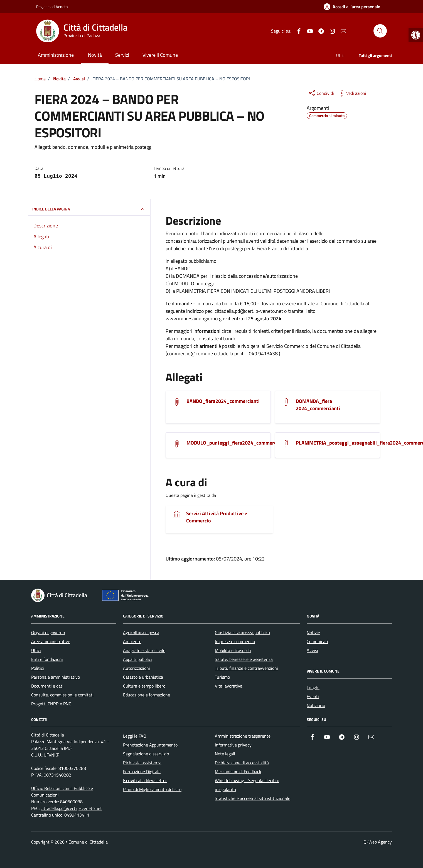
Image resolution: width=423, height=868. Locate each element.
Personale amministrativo (56, 677)
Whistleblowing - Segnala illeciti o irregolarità (247, 785)
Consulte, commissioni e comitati (62, 695)
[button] (416, 35)
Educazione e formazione (147, 695)
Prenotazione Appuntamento (150, 745)
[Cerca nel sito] (380, 31)
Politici (38, 668)
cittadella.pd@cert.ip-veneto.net (71, 808)
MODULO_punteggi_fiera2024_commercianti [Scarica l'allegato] (236, 443)
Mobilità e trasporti (233, 650)
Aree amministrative (51, 641)
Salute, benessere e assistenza (244, 659)
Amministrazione (56, 55)
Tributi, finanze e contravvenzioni (246, 668)
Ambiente (132, 641)
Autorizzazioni (137, 668)
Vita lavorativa (229, 686)
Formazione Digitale (142, 772)
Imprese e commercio (235, 641)
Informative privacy (233, 745)
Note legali (225, 754)
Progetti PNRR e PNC (51, 704)
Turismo (222, 677)
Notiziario (316, 705)
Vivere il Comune (160, 55)
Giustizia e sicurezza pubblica (242, 633)
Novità (95, 55)
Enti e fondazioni (47, 659)
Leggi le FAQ (135, 736)
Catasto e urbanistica (143, 677)
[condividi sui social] (321, 93)
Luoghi (313, 688)
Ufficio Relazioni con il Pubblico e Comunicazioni (62, 792)
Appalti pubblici (137, 659)
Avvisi (312, 650)
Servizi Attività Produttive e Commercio (217, 517)
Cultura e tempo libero (144, 686)
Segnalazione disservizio (146, 754)
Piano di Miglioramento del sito (152, 789)
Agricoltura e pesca (141, 633)
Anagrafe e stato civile (144, 650)
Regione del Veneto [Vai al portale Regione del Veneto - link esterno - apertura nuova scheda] (52, 7)
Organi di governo (48, 633)
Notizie (313, 633)
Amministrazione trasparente (243, 736)
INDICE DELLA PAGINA (89, 209)
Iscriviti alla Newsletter (145, 780)
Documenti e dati (47, 686)
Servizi (122, 55)
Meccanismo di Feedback (238, 772)
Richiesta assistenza (142, 763)
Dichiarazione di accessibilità (242, 763)
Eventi (313, 696)
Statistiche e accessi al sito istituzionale (253, 798)
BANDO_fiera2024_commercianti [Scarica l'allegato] (223, 401)
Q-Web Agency (378, 842)
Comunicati (317, 641)
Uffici (341, 55)
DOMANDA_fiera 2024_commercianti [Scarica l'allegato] (318, 405)
